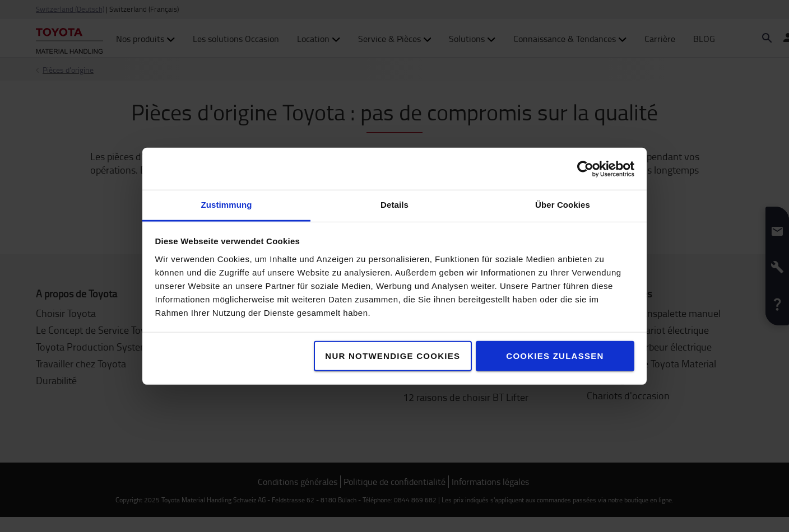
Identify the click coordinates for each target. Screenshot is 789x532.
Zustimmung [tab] (227, 205)
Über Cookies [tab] (563, 205)
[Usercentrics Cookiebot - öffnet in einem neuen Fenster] (585, 169)
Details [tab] (395, 205)
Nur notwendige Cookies (393, 356)
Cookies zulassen (555, 356)
